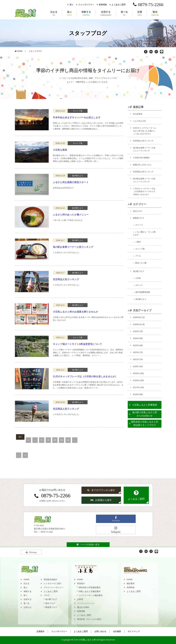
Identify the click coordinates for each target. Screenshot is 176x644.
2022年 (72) (138, 352)
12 (68, 440)
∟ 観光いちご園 (140, 263)
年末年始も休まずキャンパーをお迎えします (77, 117)
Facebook (116, 519)
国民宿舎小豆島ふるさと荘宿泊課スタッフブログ (145, 424)
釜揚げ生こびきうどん (142, 165)
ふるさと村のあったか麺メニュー (71, 215)
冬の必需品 (138, 114)
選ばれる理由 (83, 607)
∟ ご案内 (137, 242)
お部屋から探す (101, 500)
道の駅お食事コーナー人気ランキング (73, 247)
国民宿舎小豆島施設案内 (90, 587)
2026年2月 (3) (139, 317)
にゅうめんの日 (140, 121)
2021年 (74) (138, 359)
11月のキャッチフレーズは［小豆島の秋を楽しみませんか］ (85, 376)
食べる (124, 13)
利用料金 (131, 587)
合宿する (106, 13)
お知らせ (28, 607)
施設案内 (131, 583)
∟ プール (137, 256)
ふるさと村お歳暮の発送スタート (71, 182)
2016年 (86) (138, 394)
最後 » (18, 459)
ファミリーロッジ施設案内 (91, 595)
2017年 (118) (138, 387)
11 (61, 440)
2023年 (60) (138, 345)
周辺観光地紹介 (51, 579)
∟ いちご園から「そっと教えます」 (144, 233)
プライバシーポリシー (54, 587)
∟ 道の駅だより (140, 299)
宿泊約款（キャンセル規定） (90, 619)
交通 (140, 13)
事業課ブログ (139, 218)
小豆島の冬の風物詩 (141, 158)
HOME (19, 51)
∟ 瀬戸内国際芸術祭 (142, 292)
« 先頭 (27, 436)
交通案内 (40, 631)
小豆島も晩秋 (60, 150)
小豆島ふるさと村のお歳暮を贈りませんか (76, 312)
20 (16, 444)
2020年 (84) (138, 366)
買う (72, 5)
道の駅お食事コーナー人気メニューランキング (144, 149)
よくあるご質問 (119, 5)
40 (16, 451)
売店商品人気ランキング (66, 279)
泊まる (54, 13)
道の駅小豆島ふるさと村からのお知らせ (145, 414)
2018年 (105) (138, 380)
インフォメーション (86, 603)
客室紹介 (81, 583)
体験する (86, 13)
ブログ (47, 595)
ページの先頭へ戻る (88, 545)
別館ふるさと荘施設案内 (90, 591)
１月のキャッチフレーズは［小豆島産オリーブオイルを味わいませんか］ (144, 191)
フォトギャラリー (86, 5)
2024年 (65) (138, 338)
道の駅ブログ (139, 271)
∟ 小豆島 (137, 278)
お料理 (80, 599)
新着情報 (103, 5)
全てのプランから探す (101, 490)
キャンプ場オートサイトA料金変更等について (77, 344)
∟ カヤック (138, 285)
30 (16, 448)
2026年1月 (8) (139, 324)
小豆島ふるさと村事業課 (145, 405)
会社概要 (117, 631)
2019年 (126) (138, 373)
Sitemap (31, 552)
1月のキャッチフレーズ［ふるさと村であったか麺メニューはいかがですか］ (145, 131)
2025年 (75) (138, 331)
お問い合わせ (100, 631)
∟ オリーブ (138, 225)
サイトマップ (134, 631)
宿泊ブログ (138, 211)
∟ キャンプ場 (139, 249)
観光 (155, 13)
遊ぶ (69, 13)
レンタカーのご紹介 (53, 583)
